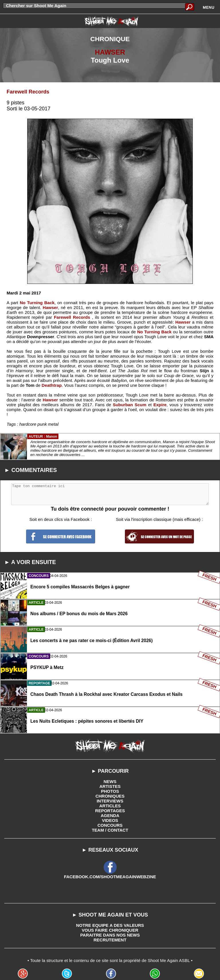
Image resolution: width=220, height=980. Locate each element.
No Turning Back (37, 303)
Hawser (50, 307)
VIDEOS (110, 820)
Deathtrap (52, 385)
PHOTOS (110, 791)
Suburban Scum (130, 405)
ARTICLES (110, 806)
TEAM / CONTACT (110, 830)
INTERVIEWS (110, 801)
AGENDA (110, 815)
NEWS (110, 781)
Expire (160, 405)
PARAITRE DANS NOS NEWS (110, 935)
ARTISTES (110, 786)
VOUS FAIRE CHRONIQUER (110, 930)
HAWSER (110, 52)
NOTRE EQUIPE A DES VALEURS (110, 925)
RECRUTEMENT (110, 940)
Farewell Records (28, 92)
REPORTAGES (110, 811)
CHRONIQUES (110, 796)
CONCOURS (110, 825)
